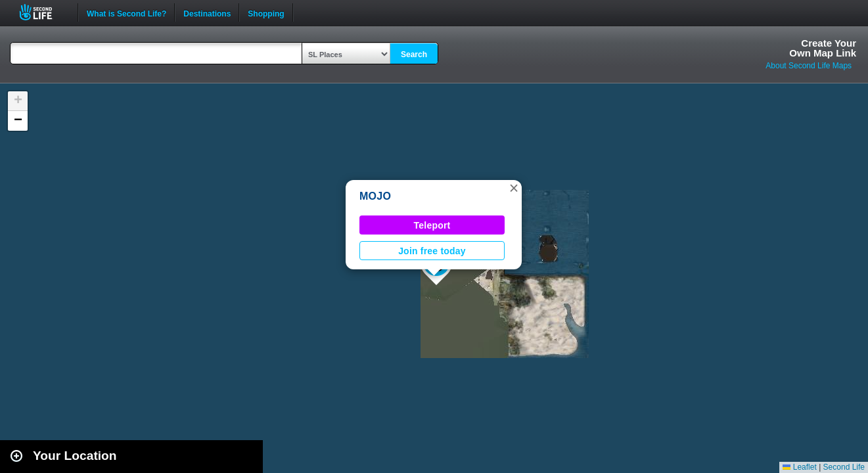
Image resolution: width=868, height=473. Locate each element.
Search (414, 55)
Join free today (432, 251)
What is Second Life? (126, 12)
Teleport (432, 225)
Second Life (43, 12)
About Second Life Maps (809, 66)
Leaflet (799, 467)
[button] (514, 188)
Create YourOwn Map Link (823, 48)
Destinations (207, 12)
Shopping (266, 12)
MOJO (375, 196)
